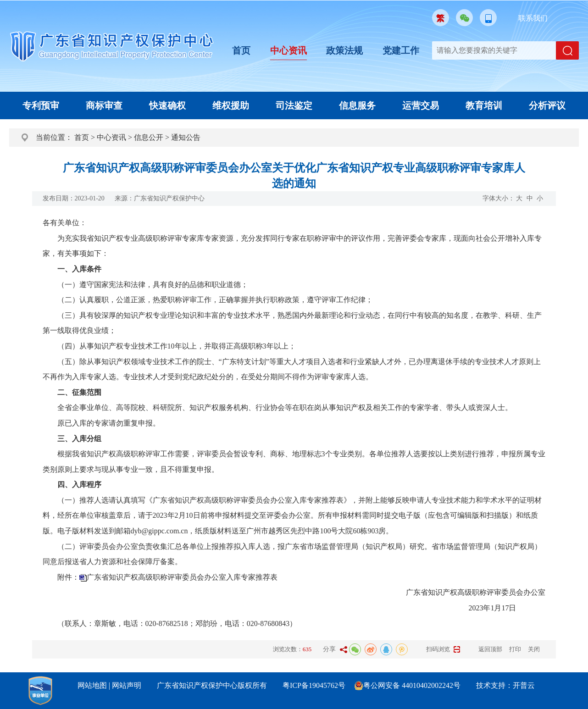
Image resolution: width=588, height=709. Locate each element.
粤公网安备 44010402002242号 (412, 685)
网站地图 (92, 685)
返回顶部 (490, 649)
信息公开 (149, 137)
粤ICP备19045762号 (314, 685)
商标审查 (104, 105)
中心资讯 (288, 50)
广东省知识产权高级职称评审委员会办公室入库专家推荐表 (182, 577)
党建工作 (401, 50)
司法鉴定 (294, 105)
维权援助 (231, 105)
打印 (515, 649)
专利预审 (41, 105)
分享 (329, 649)
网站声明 (127, 685)
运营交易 (421, 105)
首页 (241, 50)
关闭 (534, 649)
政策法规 (344, 50)
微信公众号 (464, 18)
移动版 (488, 18)
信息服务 (357, 105)
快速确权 (167, 105)
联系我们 (533, 18)
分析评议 (547, 105)
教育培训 (484, 105)
